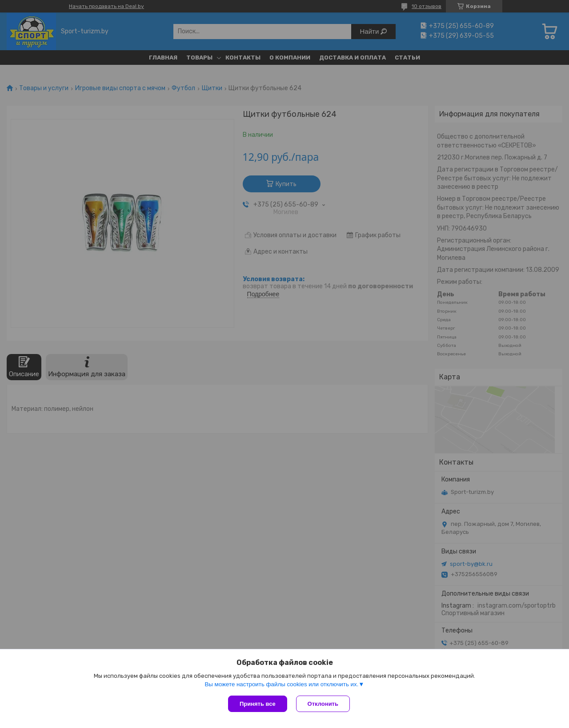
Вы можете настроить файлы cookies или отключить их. (281, 684)
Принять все (258, 704)
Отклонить (323, 704)
